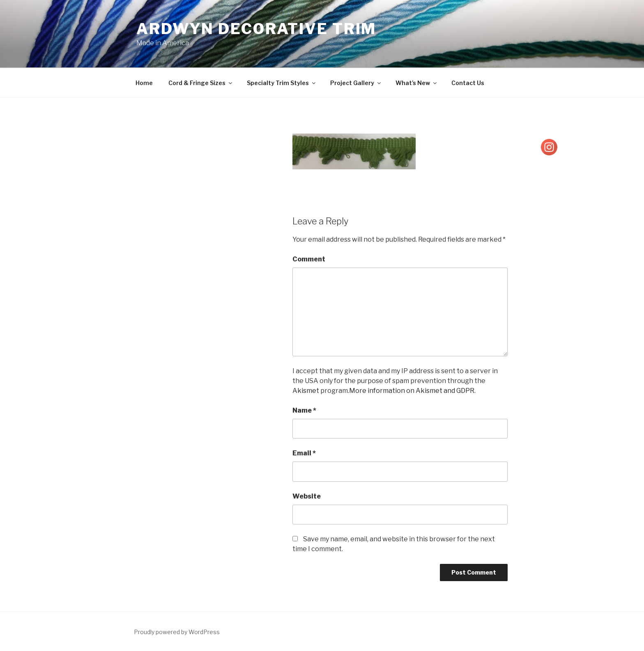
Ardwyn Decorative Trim (256, 29)
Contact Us (468, 83)
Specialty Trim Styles (282, 83)
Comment (309, 259)
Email (304, 453)
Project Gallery (356, 83)
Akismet (306, 391)
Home (144, 83)
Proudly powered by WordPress (177, 632)
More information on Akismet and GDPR (412, 391)
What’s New (417, 83)
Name (304, 410)
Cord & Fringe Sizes (201, 83)
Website (307, 496)
